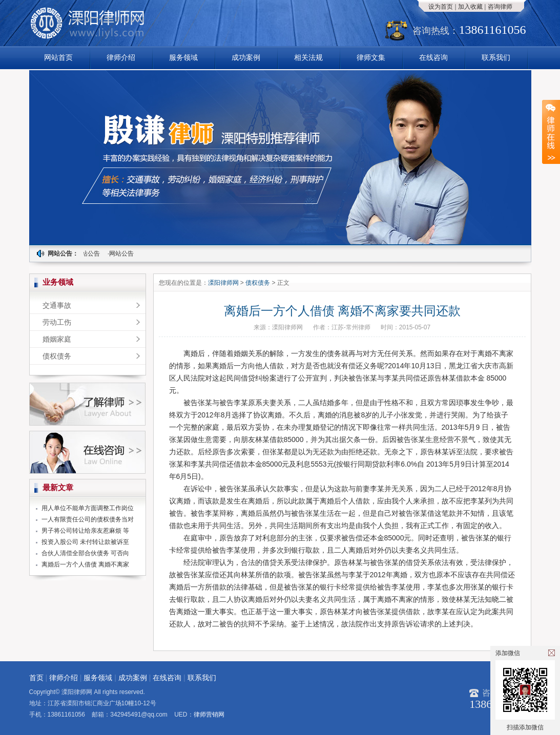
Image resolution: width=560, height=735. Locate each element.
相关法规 (308, 57)
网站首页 (58, 57)
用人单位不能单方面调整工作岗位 (88, 508)
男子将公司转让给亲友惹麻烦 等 (85, 531)
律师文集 (371, 57)
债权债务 (57, 356)
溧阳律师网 (224, 283)
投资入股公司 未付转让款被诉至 (85, 542)
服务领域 (183, 57)
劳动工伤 (57, 322)
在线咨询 (433, 57)
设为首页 (441, 7)
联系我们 (496, 57)
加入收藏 (470, 7)
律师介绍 (121, 57)
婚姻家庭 (57, 339)
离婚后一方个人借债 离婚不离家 (85, 564)
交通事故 (57, 305)
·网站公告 (88, 254)
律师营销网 (209, 715)
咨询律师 (500, 7)
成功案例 (246, 57)
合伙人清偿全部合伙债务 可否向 (85, 553)
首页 (36, 678)
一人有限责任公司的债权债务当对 (88, 519)
